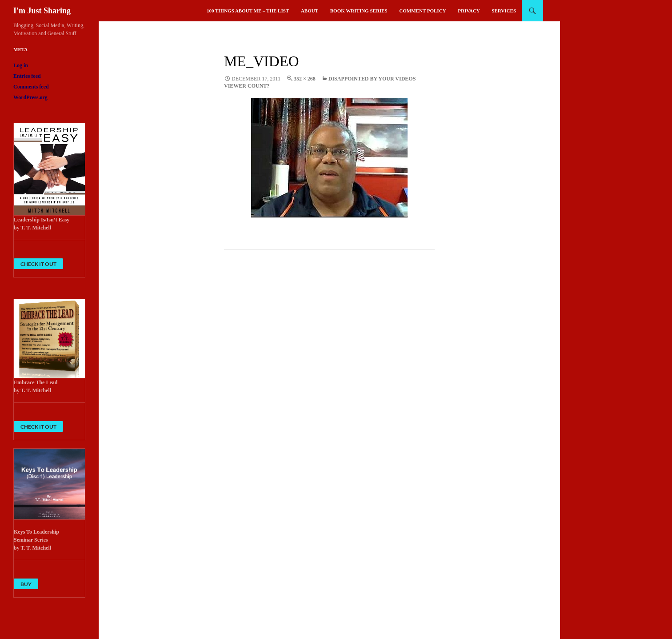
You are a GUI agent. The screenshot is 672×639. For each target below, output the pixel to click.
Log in (21, 65)
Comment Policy (422, 11)
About (310, 11)
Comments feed (31, 87)
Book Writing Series (359, 11)
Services (504, 11)
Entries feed (27, 76)
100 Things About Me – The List (248, 11)
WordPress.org (30, 97)
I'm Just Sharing (42, 11)
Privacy (469, 11)
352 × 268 (305, 79)
